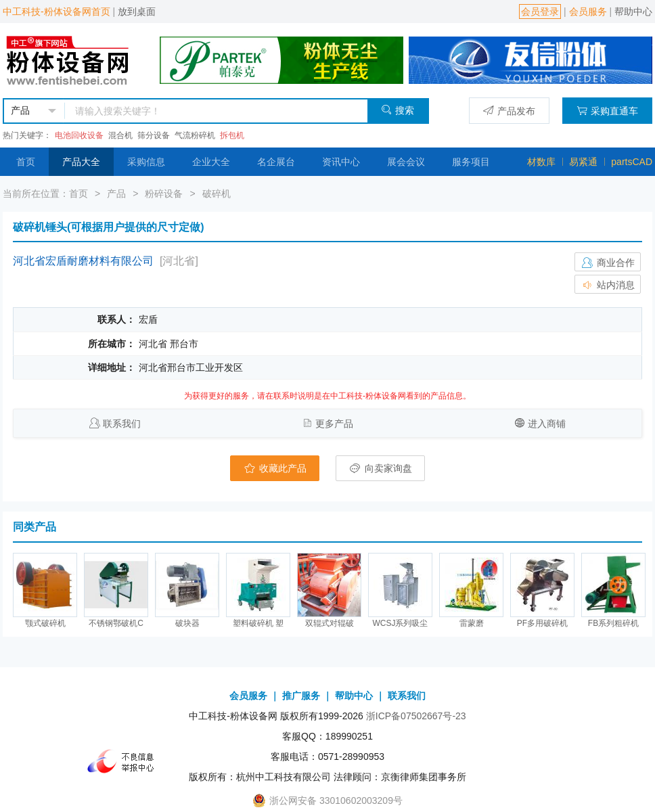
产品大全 (81, 162)
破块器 (187, 623)
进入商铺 (547, 424)
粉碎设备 (164, 194)
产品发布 (509, 111)
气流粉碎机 (195, 135)
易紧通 (583, 162)
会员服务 (588, 12)
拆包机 (232, 135)
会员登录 (540, 12)
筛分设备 (154, 135)
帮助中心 (633, 12)
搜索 (398, 110)
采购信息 (146, 162)
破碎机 (217, 194)
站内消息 (608, 285)
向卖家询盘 (380, 468)
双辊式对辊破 (330, 623)
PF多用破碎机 (542, 623)
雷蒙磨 (472, 623)
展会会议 (406, 162)
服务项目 (471, 162)
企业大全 (211, 162)
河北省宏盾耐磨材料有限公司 (83, 261)
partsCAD (632, 162)
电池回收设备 (79, 135)
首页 (26, 162)
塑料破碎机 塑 (258, 623)
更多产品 (334, 424)
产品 (116, 194)
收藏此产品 (275, 468)
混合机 (120, 135)
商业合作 (608, 263)
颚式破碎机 (45, 623)
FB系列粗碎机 (613, 623)
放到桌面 (137, 12)
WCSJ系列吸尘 (401, 623)
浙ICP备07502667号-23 (416, 716)
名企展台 (276, 162)
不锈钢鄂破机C (116, 623)
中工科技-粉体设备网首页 (57, 12)
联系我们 (122, 424)
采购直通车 (607, 111)
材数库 (541, 162)
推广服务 (301, 696)
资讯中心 (341, 162)
